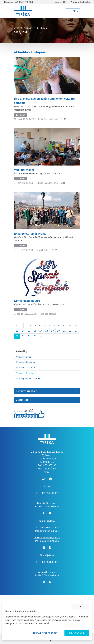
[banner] (23, 11)
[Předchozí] (16, 326)
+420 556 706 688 (24, 2)
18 (47, 331)
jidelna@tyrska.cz (47, 572)
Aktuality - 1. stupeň (26, 368)
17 (41, 331)
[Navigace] (73, 11)
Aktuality (28, 28)
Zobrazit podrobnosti (45, 633)
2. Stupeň (42, 28)
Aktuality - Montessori (27, 362)
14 (23, 331)
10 (64, 326)
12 (76, 326)
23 (76, 331)
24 (17, 336)
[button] (58, 2)
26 (29, 336)
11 (70, 326)
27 (35, 336)
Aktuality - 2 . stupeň (26, 373)
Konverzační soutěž (27, 301)
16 (35, 331)
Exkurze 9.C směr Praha (30, 234)
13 (17, 331)
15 (29, 331)
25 (23, 336)
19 (53, 331)
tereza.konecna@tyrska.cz (47, 538)
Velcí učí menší (24, 170)
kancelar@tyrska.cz (47, 503)
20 (59, 331)
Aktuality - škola (24, 357)
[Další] (40, 336)
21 (64, 331)
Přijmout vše (77, 633)
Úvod (17, 28)
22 (70, 331)
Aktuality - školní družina (28, 378)
